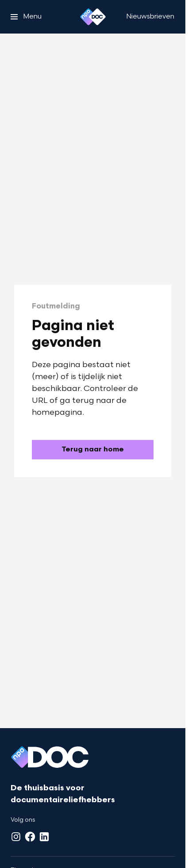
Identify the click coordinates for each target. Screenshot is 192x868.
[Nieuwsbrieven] (150, 17)
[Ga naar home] (93, 17)
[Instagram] (16, 837)
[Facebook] (30, 837)
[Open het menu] (26, 17)
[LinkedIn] (44, 837)
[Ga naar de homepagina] (93, 450)
